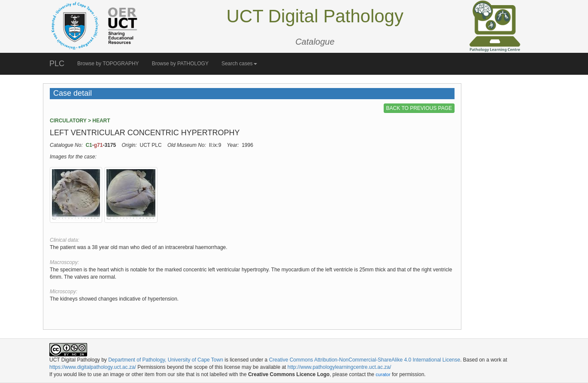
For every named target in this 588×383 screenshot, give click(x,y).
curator (383, 374)
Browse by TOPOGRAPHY (108, 64)
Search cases (239, 64)
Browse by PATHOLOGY (180, 64)
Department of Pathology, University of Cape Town (166, 360)
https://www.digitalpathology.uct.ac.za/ (93, 367)
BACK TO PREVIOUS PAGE (419, 108)
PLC (57, 64)
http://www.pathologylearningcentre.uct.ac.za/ (339, 367)
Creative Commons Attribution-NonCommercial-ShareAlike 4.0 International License (365, 360)
